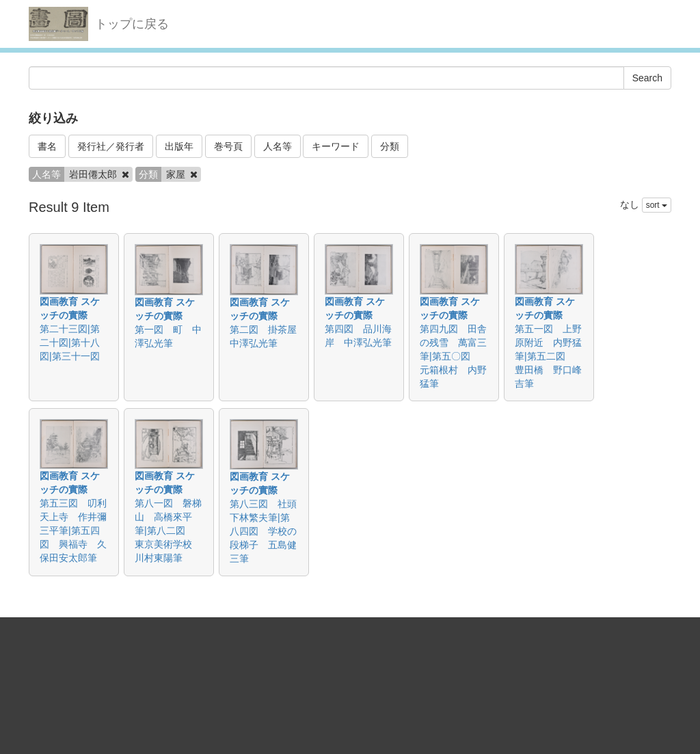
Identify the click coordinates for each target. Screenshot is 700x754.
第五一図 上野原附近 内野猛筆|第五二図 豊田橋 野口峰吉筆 (548, 356)
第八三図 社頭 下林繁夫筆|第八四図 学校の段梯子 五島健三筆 (268, 531)
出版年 (179, 146)
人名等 (278, 146)
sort (657, 205)
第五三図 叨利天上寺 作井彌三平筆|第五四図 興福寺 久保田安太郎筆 (73, 530)
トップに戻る (132, 24)
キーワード (336, 146)
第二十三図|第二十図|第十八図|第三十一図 (70, 342)
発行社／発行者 (111, 146)
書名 (47, 146)
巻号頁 (228, 146)
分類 (390, 146)
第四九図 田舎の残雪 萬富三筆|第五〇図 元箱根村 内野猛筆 (453, 356)
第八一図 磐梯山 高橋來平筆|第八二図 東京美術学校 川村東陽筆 (168, 530)
